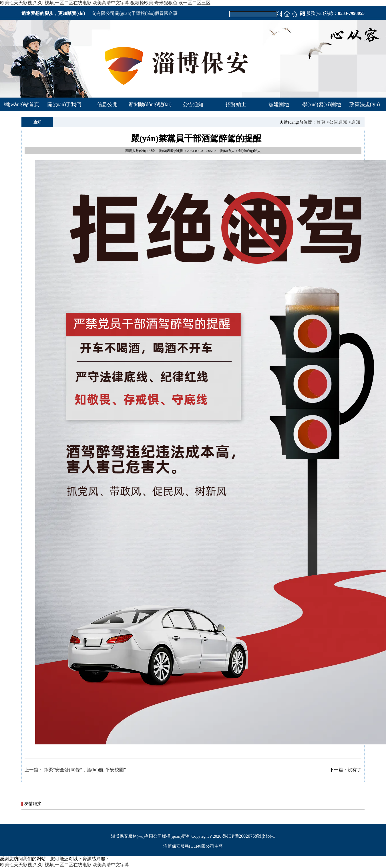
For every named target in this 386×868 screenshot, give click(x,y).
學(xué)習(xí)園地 (322, 104)
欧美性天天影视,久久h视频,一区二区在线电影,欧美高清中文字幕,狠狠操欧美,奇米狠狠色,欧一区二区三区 (105, 3)
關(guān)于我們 (64, 104)
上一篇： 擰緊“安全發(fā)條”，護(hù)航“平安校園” (75, 770)
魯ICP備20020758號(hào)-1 (249, 836)
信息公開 (107, 104)
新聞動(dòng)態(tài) (150, 104)
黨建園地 (279, 104)
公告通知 (193, 104)
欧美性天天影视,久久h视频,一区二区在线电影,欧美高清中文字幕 (65, 865)
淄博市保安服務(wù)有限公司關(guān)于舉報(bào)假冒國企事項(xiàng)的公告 (135, 13)
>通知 (354, 122)
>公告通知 (337, 122)
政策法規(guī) (365, 104)
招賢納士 (236, 104)
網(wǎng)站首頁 (22, 104)
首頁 (321, 122)
